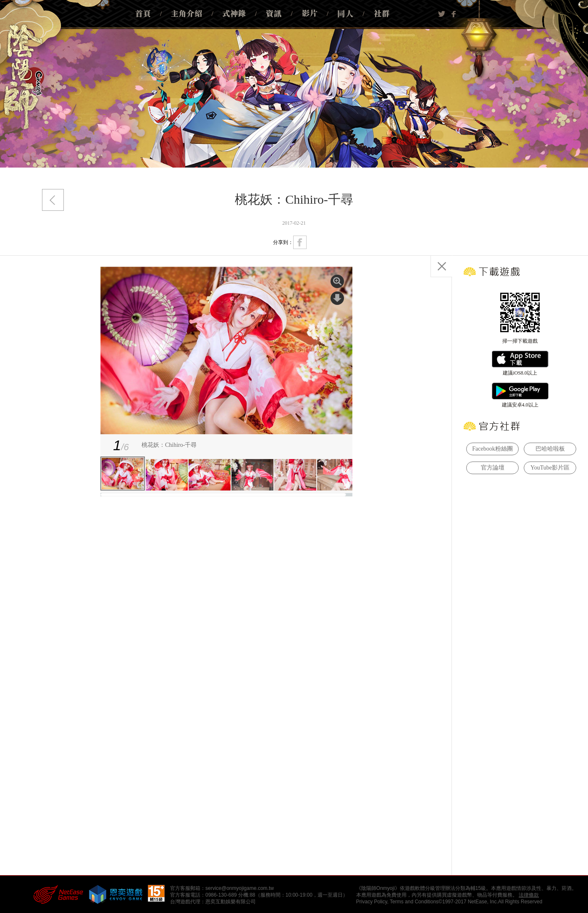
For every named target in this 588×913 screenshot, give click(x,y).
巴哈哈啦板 (550, 449)
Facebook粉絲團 (492, 449)
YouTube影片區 (550, 468)
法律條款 (529, 895)
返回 (53, 200)
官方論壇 (493, 468)
